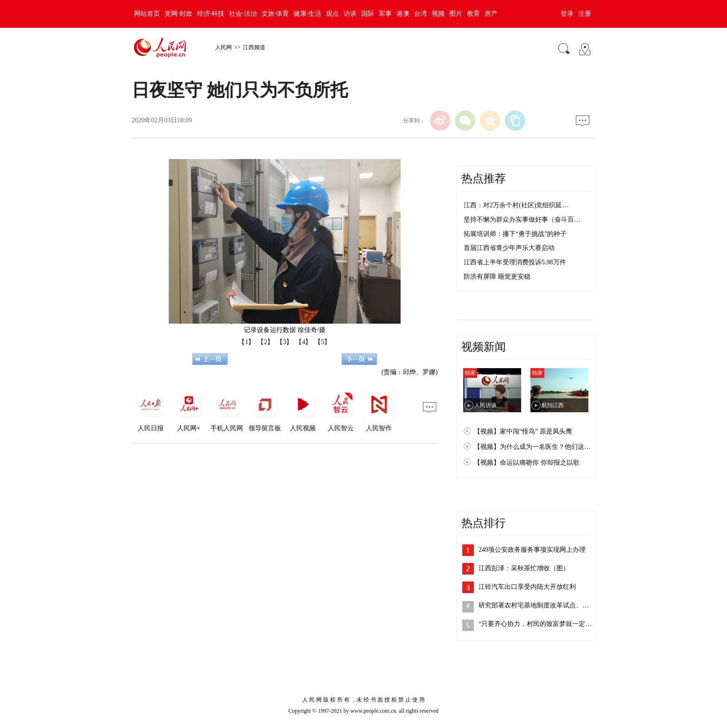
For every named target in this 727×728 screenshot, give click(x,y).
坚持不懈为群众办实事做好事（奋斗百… (522, 220)
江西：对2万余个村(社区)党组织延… (516, 205)
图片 (456, 14)
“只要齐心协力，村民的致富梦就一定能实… (542, 624)
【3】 (284, 342)
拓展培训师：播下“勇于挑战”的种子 (515, 234)
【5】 (322, 342)
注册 (585, 14)
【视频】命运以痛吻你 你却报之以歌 (527, 463)
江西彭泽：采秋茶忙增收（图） (524, 568)
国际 (368, 14)
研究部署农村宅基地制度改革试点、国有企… (543, 605)
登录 (567, 14)
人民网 (223, 47)
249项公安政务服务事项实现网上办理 (532, 550)
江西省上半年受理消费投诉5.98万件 (515, 262)
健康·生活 (307, 14)
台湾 (421, 14)
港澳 (403, 14)
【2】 (265, 342)
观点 (332, 14)
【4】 (303, 342)
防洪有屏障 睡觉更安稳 (497, 277)
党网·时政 (179, 14)
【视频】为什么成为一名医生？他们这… (532, 447)
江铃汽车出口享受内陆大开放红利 (527, 587)
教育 (473, 14)
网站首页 (147, 14)
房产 (491, 14)
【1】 (246, 342)
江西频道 (254, 47)
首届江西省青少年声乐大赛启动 (509, 248)
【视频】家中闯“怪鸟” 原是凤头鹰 (523, 431)
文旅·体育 (275, 14)
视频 (438, 14)
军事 (385, 14)
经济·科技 (211, 14)
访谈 (350, 14)
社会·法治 (243, 14)
